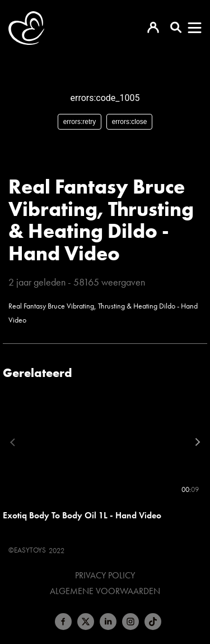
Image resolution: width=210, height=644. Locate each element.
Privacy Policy (105, 576)
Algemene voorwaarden (105, 591)
